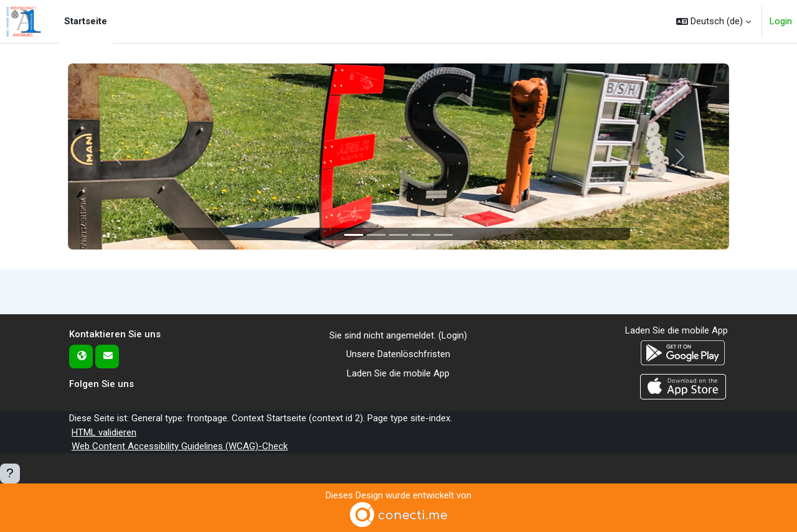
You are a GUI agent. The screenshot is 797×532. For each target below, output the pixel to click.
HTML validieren (104, 432)
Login (781, 21)
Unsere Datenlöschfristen (398, 354)
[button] (714, 21)
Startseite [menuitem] (86, 21)
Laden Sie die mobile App (398, 373)
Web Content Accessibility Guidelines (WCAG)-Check (180, 446)
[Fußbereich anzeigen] (10, 474)
